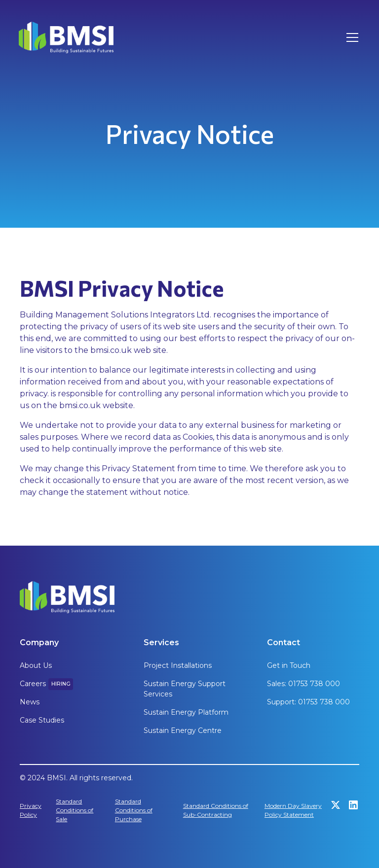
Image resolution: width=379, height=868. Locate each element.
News (30, 702)
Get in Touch (289, 665)
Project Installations (178, 665)
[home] (66, 38)
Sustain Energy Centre (183, 730)
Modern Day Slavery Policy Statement (293, 810)
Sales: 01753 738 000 (303, 684)
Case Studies (42, 720)
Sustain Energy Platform (186, 712)
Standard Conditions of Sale (75, 810)
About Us (36, 665)
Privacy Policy (31, 810)
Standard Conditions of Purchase (134, 810)
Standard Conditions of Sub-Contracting (216, 810)
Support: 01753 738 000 (308, 702)
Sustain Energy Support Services (185, 689)
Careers (33, 684)
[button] (350, 37)
